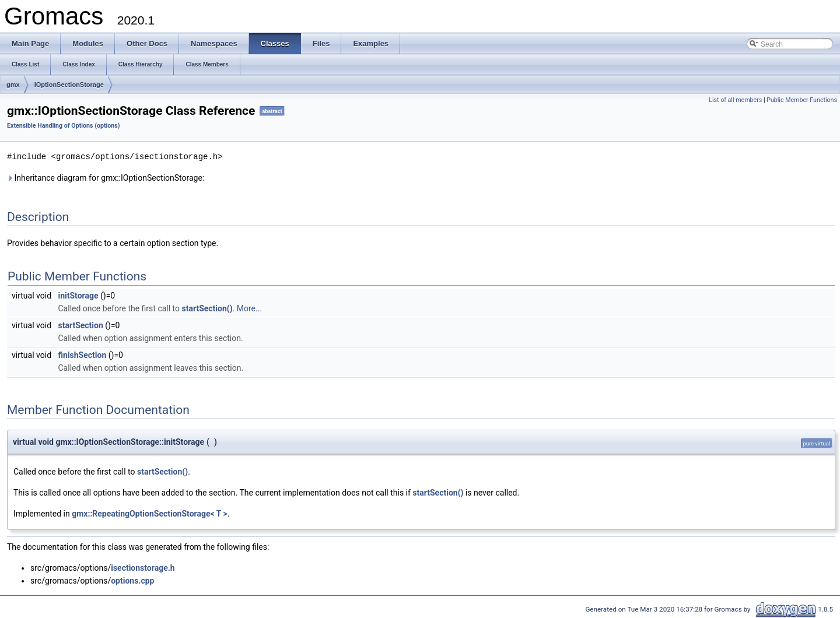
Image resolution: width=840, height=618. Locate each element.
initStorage (78, 295)
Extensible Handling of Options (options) (64, 126)
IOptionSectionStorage (69, 85)
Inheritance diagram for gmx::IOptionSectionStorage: (106, 177)
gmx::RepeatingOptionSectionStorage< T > (150, 513)
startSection (81, 325)
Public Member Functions (802, 100)
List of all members (735, 100)
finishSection (83, 354)
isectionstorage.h (143, 567)
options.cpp (132, 580)
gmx (13, 85)
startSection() (207, 308)
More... (249, 308)
